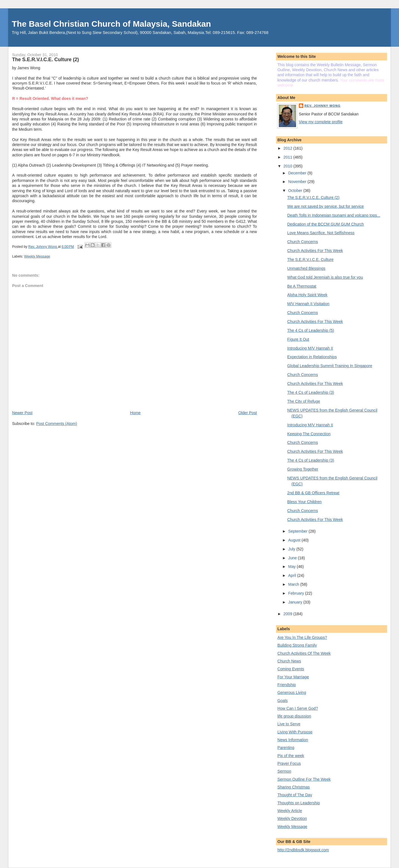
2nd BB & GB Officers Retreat (313, 493)
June (293, 558)
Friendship (287, 685)
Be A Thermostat (302, 286)
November (298, 182)
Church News (289, 661)
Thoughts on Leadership (299, 803)
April (293, 575)
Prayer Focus (289, 763)
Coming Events (291, 669)
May (293, 567)
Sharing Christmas (294, 787)
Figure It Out (298, 339)
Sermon (284, 771)
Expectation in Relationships (312, 357)
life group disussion (294, 716)
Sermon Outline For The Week (304, 779)
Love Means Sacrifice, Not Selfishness (321, 233)
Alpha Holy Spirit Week (307, 295)
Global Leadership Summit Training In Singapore (330, 366)
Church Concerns (302, 242)
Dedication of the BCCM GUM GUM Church (325, 224)
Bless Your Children (304, 502)
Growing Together (303, 469)
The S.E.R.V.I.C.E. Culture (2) (313, 197)
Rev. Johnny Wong (322, 106)
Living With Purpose (295, 732)
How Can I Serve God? (298, 708)
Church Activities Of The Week (304, 653)
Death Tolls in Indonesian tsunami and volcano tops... (334, 215)
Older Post (247, 413)
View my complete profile (321, 122)
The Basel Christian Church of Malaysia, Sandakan (111, 24)
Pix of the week (291, 756)
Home (136, 413)
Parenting (286, 748)
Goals (283, 701)
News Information (293, 740)
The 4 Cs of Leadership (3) (311, 392)
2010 (288, 166)
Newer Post (22, 413)
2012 (288, 148)
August (295, 540)
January (296, 602)
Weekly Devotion (292, 818)
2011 (288, 157)
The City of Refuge (304, 401)
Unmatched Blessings (306, 268)
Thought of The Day (295, 795)
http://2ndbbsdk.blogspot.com (303, 850)
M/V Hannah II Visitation (308, 304)
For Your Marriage (293, 677)
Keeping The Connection (309, 434)
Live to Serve (289, 724)
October (296, 191)
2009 (288, 614)
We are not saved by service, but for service (325, 206)
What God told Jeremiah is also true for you (325, 277)
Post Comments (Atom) (57, 424)
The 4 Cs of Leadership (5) (311, 330)
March (294, 584)
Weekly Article (290, 811)
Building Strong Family (297, 645)
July (292, 549)
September (298, 531)
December (298, 173)
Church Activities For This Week (315, 251)
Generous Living (292, 693)
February (297, 593)
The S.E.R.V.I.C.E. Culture (310, 259)
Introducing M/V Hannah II (310, 348)
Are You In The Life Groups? (302, 637)
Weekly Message (37, 256)
